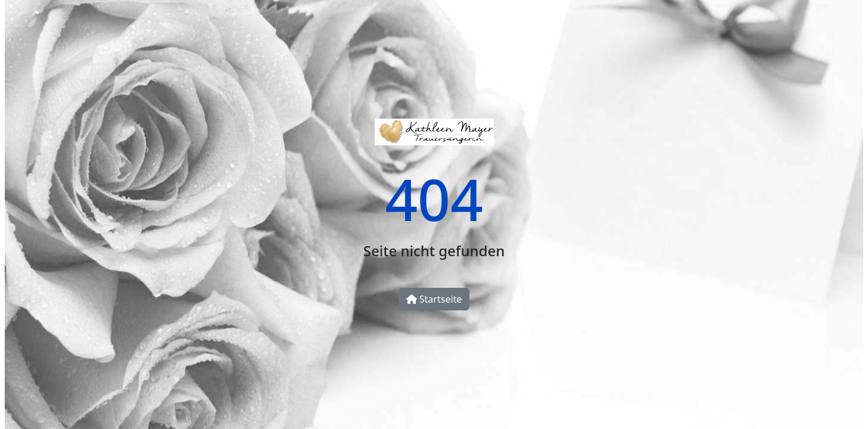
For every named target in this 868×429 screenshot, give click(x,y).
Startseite (434, 299)
